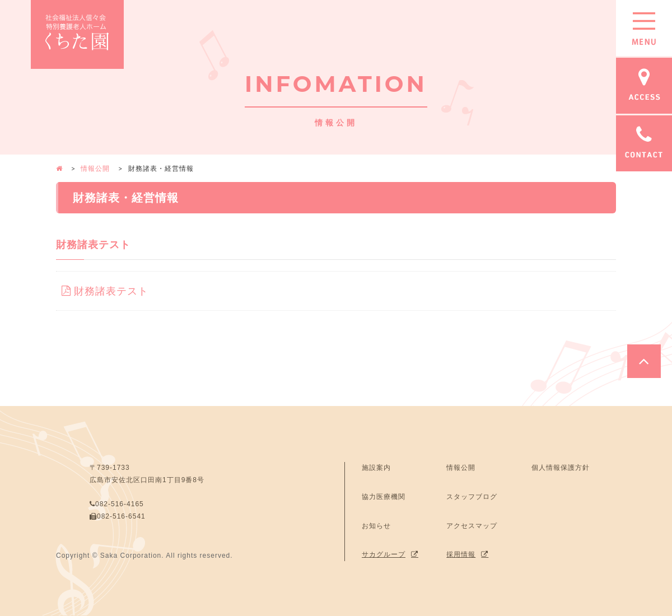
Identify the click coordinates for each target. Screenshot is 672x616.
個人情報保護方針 (561, 466)
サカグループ (384, 553)
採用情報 (461, 553)
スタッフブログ (472, 495)
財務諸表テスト (106, 290)
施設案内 (376, 466)
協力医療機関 (384, 495)
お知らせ (376, 524)
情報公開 (95, 169)
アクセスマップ (472, 524)
